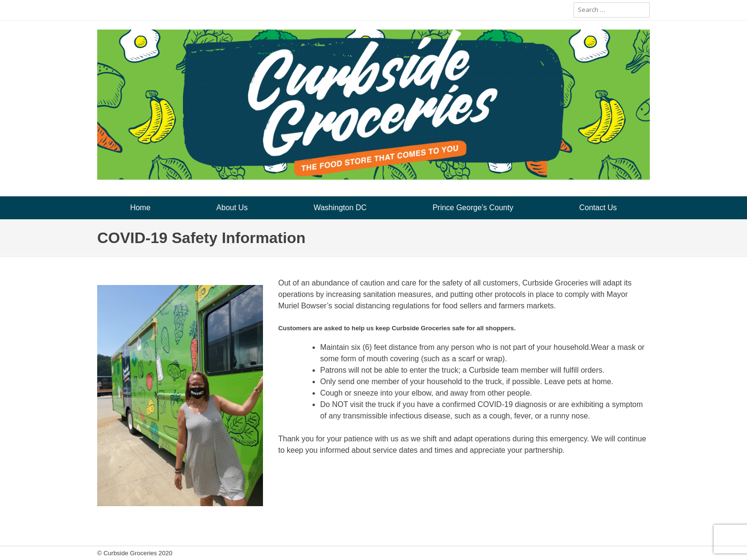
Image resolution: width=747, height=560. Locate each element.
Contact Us (598, 208)
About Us (232, 208)
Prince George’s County (473, 208)
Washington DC (340, 208)
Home (140, 208)
